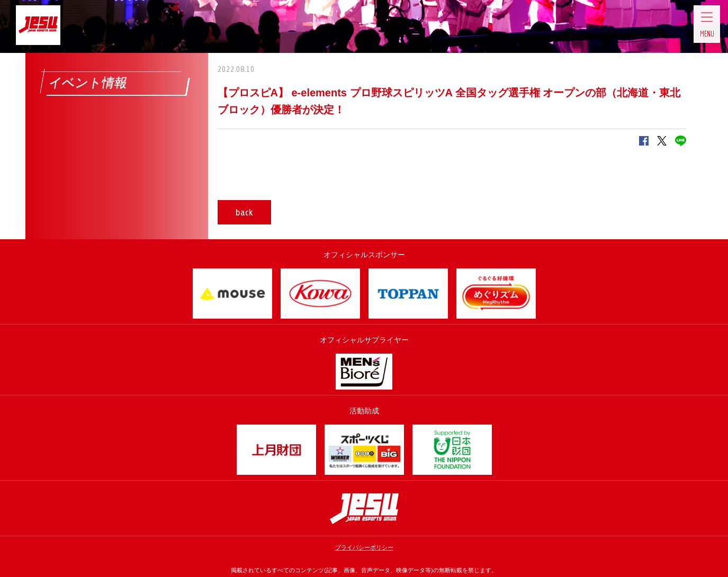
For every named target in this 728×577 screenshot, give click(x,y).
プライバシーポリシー (364, 547)
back (249, 212)
